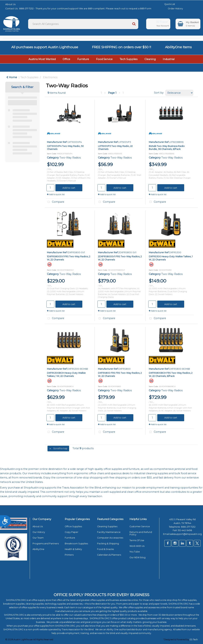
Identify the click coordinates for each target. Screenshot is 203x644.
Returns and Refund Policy (141, 533)
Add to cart (69, 188)
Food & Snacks (105, 549)
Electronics (50, 77)
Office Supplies (73, 526)
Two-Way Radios (70, 158)
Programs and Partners (46, 544)
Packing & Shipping (108, 544)
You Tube (135, 552)
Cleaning (150, 59)
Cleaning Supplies (107, 526)
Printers (69, 555)
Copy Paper (72, 532)
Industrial (169, 59)
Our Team (38, 538)
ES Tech (194, 640)
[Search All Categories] (83, 24)
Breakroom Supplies (76, 544)
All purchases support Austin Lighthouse (45, 47)
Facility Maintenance (109, 532)
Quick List (167, 4)
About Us (10, 4)
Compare (55, 202)
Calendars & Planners (109, 555)
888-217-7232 (188, 527)
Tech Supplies (129, 59)
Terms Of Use (137, 540)
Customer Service (140, 526)
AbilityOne (38, 549)
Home (12, 77)
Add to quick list (56, 194)
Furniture (83, 59)
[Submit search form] (134, 24)
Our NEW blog (137, 557)
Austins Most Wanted (42, 59)
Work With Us (137, 546)
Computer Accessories (110, 538)
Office (66, 59)
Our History (39, 532)
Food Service (104, 59)
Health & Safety (73, 549)
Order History (173, 9)
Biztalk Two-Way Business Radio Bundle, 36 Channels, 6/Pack (167, 148)
